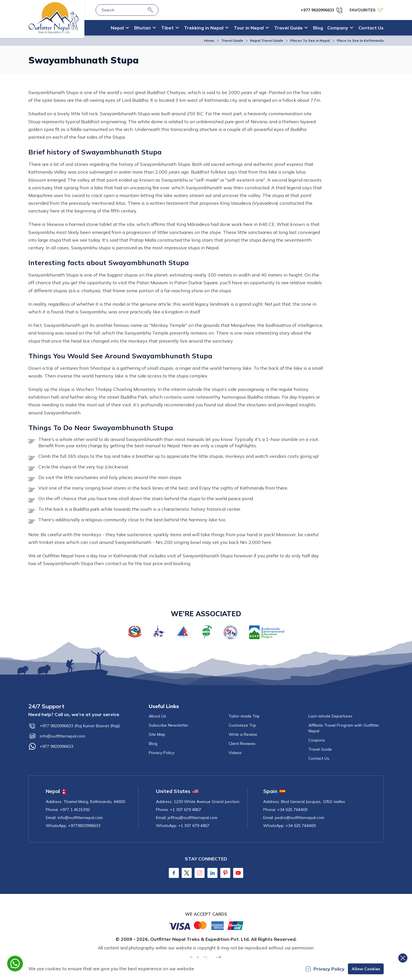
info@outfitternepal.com (57, 736)
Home (209, 40)
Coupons (317, 740)
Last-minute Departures (330, 716)
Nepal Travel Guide (267, 40)
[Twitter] (187, 873)
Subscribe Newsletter (169, 725)
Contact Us (371, 28)
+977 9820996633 (51, 746)
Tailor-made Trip (244, 716)
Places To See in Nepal (310, 40)
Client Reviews (242, 744)
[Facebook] (174, 873)
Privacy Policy (162, 753)
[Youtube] (238, 873)
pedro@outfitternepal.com (300, 818)
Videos (235, 753)
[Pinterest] (225, 873)
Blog (318, 28)
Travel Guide (232, 40)
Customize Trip (242, 725)
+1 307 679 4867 (186, 810)
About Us (158, 716)
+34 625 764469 (292, 810)
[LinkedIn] (212, 873)
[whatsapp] (15, 964)
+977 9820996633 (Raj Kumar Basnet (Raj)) (74, 726)
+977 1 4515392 (75, 810)
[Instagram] (200, 873)
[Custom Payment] (206, 925)
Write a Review (243, 734)
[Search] (150, 10)
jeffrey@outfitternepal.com (193, 818)
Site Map (157, 734)
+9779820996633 (84, 826)
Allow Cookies (366, 969)
